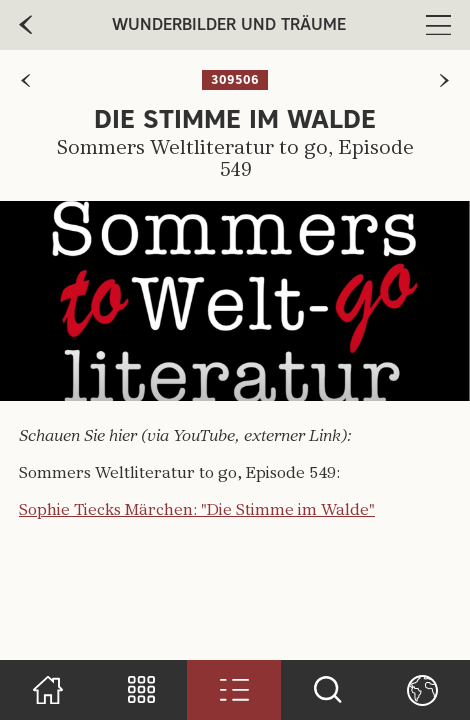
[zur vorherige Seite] (25, 25)
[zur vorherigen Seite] (25, 80)
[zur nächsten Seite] (444, 80)
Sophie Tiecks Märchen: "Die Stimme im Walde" (197, 511)
